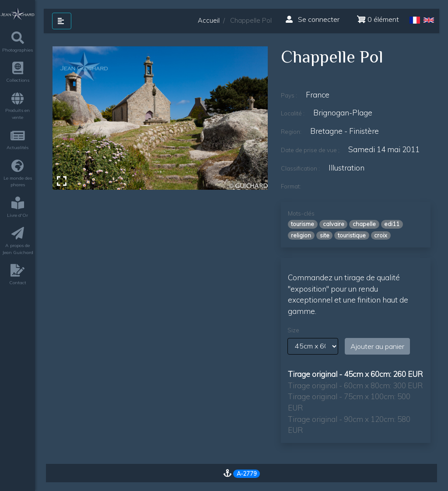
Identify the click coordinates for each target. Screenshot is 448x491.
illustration (346, 168)
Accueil (209, 20)
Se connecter (313, 19)
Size (293, 330)
